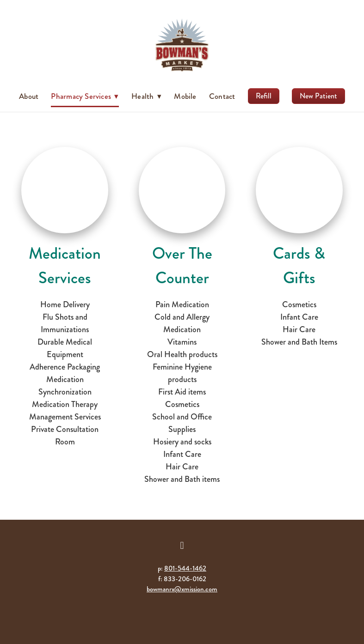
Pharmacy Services (85, 96)
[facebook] (182, 546)
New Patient (318, 96)
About (29, 96)
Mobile (185, 96)
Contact (222, 96)
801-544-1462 (185, 568)
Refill (264, 96)
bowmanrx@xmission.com (182, 589)
